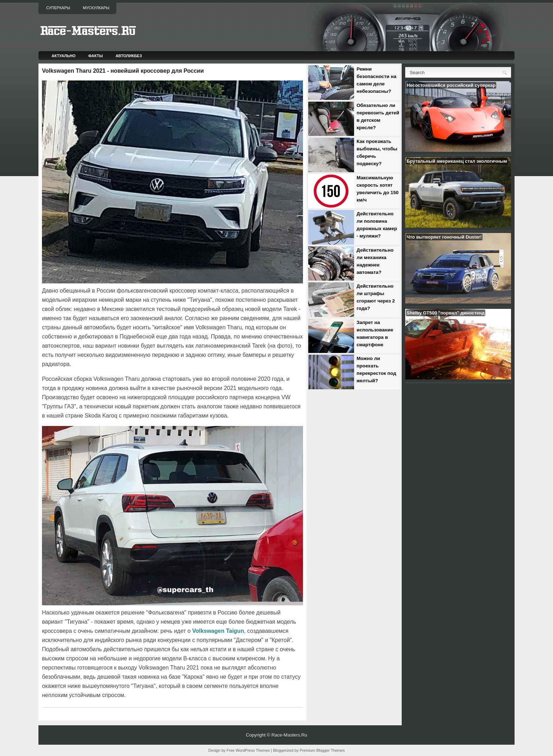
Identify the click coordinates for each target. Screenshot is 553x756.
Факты (96, 56)
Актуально (63, 56)
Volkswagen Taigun (218, 631)
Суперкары (58, 8)
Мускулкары (96, 8)
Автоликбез (129, 56)
